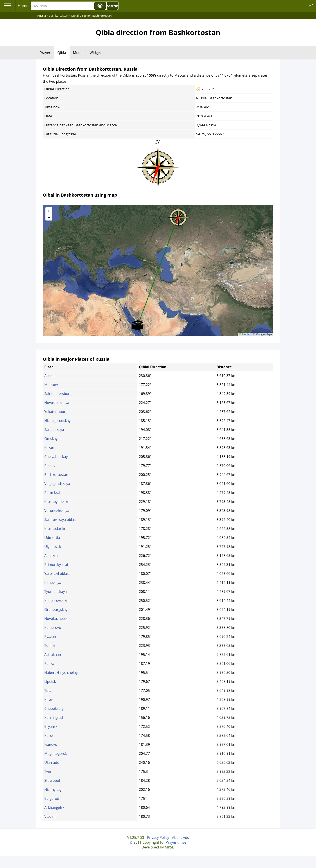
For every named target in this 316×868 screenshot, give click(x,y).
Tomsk (50, 646)
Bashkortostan (56, 475)
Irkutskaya (53, 583)
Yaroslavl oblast (57, 574)
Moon (78, 53)
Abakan (50, 376)
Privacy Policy (158, 838)
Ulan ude (52, 762)
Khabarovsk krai (57, 601)
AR (311, 6)
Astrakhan (53, 655)
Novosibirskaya (57, 403)
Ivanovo (51, 744)
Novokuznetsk (56, 619)
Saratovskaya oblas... (61, 520)
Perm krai (52, 493)
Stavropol (52, 780)
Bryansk (51, 726)
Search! (112, 6)
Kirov (48, 699)
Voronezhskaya (57, 511)
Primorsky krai (56, 565)
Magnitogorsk (56, 753)
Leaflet (245, 334)
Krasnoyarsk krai (58, 502)
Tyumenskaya (56, 592)
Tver (48, 771)
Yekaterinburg (56, 412)
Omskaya (52, 439)
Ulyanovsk (53, 547)
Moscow (51, 385)
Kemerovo (53, 628)
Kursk (49, 735)
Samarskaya (54, 430)
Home (23, 6)
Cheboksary (54, 708)
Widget (95, 53)
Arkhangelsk (54, 807)
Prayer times (176, 842)
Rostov (50, 466)
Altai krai (51, 556)
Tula (48, 690)
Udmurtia (52, 538)
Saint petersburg (58, 394)
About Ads (180, 838)
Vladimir (51, 816)
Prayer (45, 53)
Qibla (62, 53)
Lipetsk (50, 681)
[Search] (62, 6)
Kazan (49, 448)
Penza (49, 664)
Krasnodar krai (56, 529)
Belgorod (52, 798)
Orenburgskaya (57, 610)
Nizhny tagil (54, 789)
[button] (178, 216)
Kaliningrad (54, 717)
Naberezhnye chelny (61, 673)
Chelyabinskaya (57, 457)
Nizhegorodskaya (58, 421)
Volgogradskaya (57, 484)
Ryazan (50, 637)
